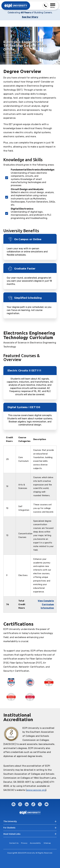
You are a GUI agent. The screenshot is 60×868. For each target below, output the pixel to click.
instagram (20, 804)
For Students (9, 828)
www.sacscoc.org (36, 790)
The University (10, 821)
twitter (40, 804)
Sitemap (47, 843)
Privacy (24, 843)
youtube (47, 804)
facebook (13, 804)
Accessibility (35, 843)
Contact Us (14, 843)
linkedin (27, 804)
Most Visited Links (12, 834)
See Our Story (30, 17)
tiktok (33, 804)
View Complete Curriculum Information (46, 605)
